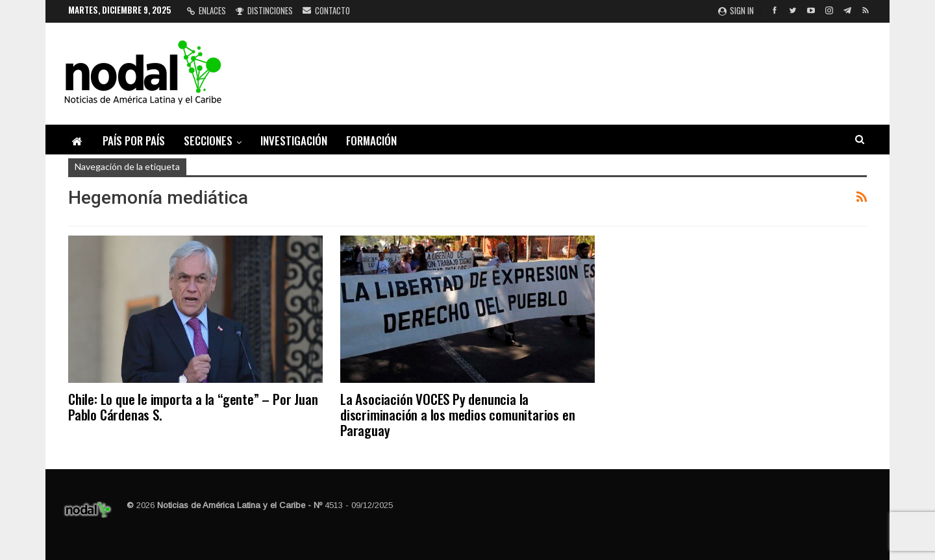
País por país (134, 140)
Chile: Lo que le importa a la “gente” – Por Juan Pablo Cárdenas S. (193, 407)
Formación (371, 140)
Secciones (208, 140)
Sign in (736, 10)
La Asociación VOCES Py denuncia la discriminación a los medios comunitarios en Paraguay (457, 414)
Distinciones (264, 10)
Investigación (294, 140)
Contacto (326, 10)
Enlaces (206, 10)
